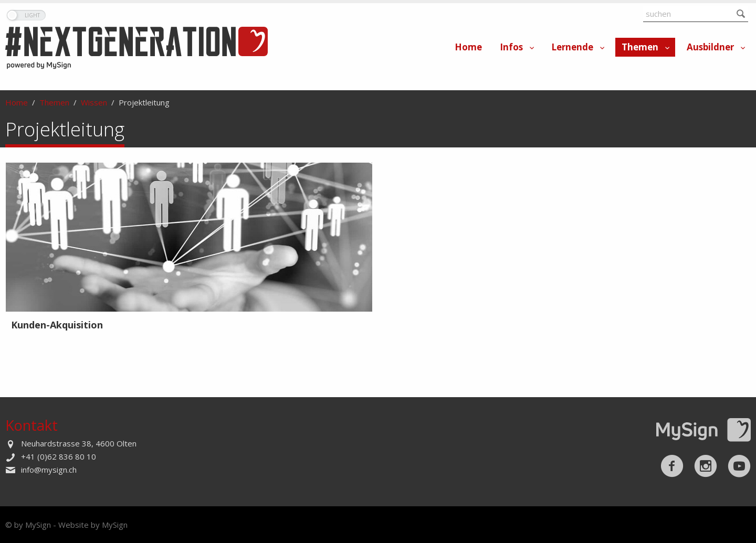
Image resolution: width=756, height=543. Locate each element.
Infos (511, 47)
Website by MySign (93, 525)
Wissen (94, 102)
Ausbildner (710, 47)
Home (468, 47)
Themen (640, 47)
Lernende (572, 47)
